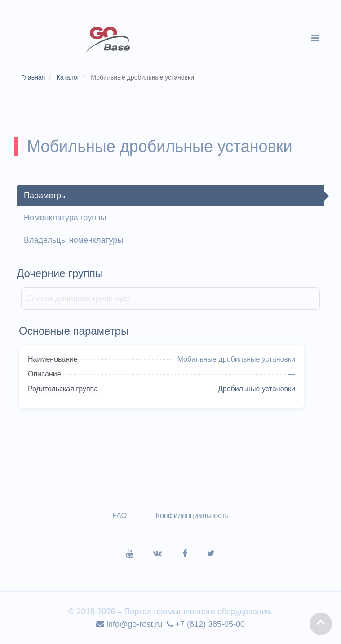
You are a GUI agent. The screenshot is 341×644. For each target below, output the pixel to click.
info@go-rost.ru (129, 624)
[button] (321, 624)
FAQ (120, 516)
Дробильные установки (257, 389)
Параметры (45, 196)
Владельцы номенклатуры (73, 240)
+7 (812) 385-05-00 (206, 624)
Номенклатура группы (65, 218)
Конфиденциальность (192, 516)
